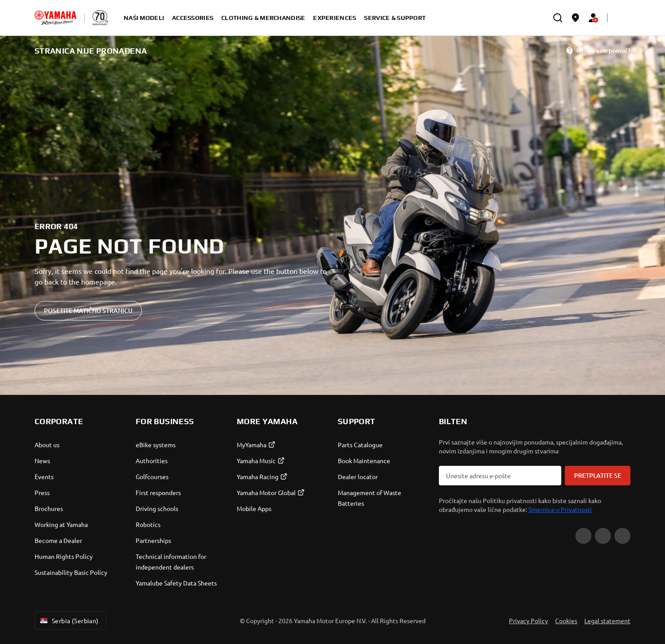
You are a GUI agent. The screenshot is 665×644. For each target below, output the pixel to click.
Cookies (566, 621)
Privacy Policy (528, 621)
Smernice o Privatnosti (560, 509)
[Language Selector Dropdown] (622, 18)
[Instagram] (622, 536)
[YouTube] (583, 536)
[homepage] (55, 18)
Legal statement (607, 621)
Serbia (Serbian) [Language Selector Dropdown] (69, 621)
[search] (558, 18)
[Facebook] (603, 536)
